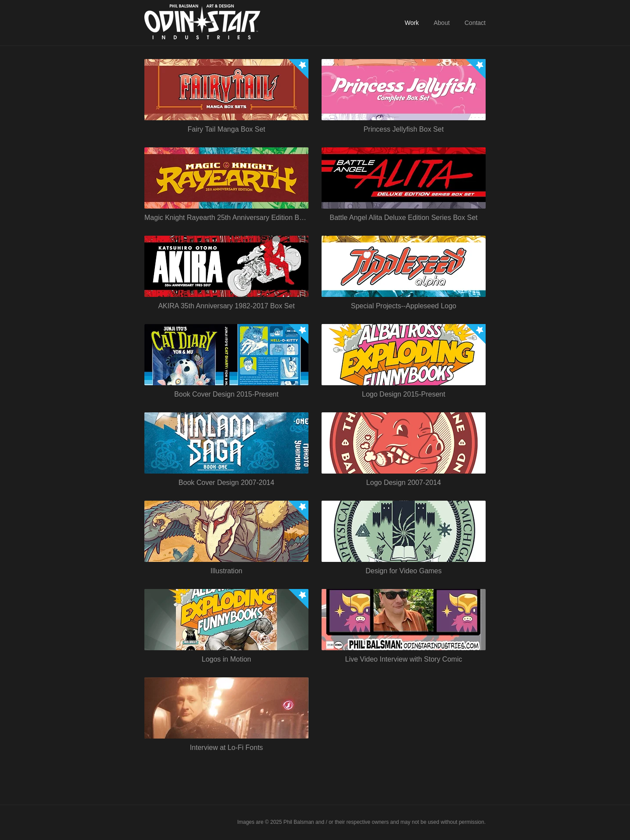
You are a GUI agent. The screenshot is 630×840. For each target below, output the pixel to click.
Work (412, 23)
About (442, 23)
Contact (475, 23)
